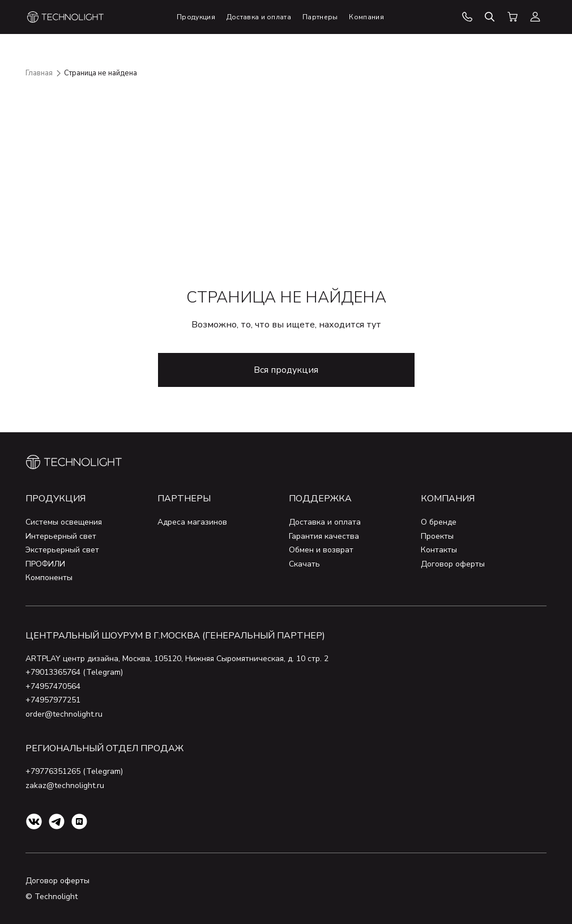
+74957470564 (53, 686)
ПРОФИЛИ (45, 564)
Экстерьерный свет (62, 550)
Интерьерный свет (61, 536)
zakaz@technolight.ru (65, 785)
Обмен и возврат (321, 550)
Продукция (56, 499)
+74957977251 (53, 700)
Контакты (439, 550)
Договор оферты (453, 564)
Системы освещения (64, 522)
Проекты (437, 536)
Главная (39, 73)
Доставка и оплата (325, 522)
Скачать (304, 564)
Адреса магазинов (192, 522)
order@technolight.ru (64, 714)
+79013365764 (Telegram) (74, 672)
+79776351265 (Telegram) (74, 771)
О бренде (439, 522)
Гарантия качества (324, 536)
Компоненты (49, 578)
